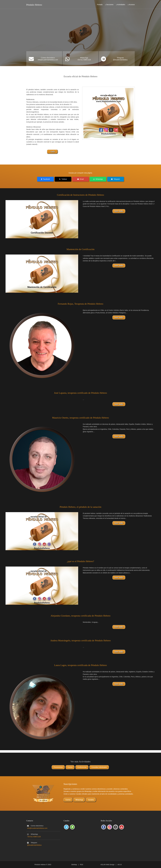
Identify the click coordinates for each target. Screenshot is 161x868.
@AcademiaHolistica (120, 60)
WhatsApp (84, 58)
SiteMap (74, 865)
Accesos (132, 5)
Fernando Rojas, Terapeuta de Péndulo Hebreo (80, 304)
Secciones (110, 5)
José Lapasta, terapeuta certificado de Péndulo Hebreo (80, 393)
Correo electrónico (48, 58)
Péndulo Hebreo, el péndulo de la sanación (80, 507)
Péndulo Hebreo (34, 5)
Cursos (70, 767)
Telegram (120, 58)
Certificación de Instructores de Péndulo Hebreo (81, 195)
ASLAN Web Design (108, 865)
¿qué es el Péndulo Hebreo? (80, 561)
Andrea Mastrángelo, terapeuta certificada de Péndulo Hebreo (80, 640)
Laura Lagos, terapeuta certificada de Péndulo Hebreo (81, 665)
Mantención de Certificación (80, 249)
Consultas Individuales (99, 767)
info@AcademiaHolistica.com (48, 60)
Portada (100, 5)
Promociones (58, 767)
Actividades (121, 5)
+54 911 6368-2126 (84, 60)
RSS (82, 865)
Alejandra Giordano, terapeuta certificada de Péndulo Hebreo (80, 616)
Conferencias (82, 767)
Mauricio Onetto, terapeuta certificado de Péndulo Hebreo (80, 418)
